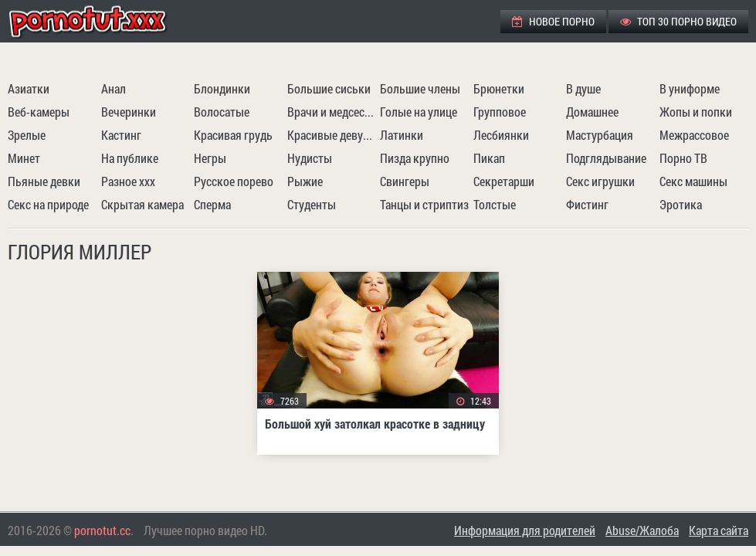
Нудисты (310, 158)
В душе (583, 88)
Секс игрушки (600, 181)
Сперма (212, 204)
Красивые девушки (332, 135)
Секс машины (693, 181)
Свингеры (405, 181)
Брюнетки (499, 88)
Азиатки (29, 88)
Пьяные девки (44, 181)
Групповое (500, 112)
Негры (210, 158)
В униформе (690, 88)
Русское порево (234, 181)
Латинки (402, 135)
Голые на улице (419, 112)
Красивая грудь (233, 135)
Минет (24, 158)
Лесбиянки (501, 135)
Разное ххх (128, 181)
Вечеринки (129, 112)
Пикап (489, 158)
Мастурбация (600, 135)
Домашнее (592, 112)
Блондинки (222, 88)
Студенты (312, 204)
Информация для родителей (525, 530)
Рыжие (305, 181)
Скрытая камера (142, 204)
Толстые (495, 204)
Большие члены (420, 88)
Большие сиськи (329, 88)
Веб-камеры (39, 112)
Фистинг (587, 204)
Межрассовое (694, 135)
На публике (130, 158)
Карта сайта (719, 530)
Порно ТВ (683, 158)
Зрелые (27, 135)
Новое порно (553, 21)
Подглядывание (606, 158)
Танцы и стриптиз (424, 204)
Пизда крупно (415, 158)
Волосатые (222, 112)
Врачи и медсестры (332, 112)
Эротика (681, 204)
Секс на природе (48, 204)
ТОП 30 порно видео (678, 21)
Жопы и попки (696, 112)
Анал (114, 88)
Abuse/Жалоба (642, 530)
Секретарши (504, 181)
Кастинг (121, 135)
